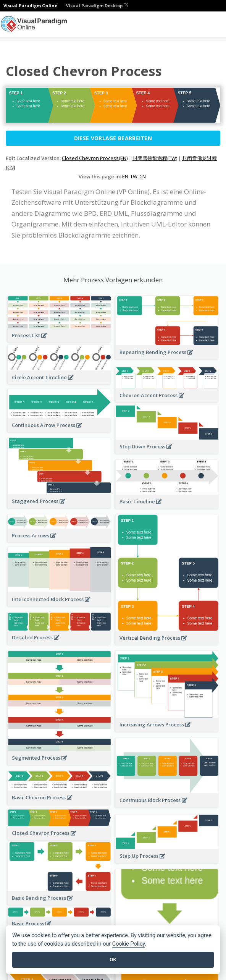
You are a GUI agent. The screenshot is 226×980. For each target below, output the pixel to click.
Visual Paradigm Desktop (97, 6)
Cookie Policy (129, 944)
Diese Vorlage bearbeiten (113, 138)
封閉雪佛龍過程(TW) (155, 158)
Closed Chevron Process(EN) (95, 158)
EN (125, 176)
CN (143, 176)
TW (134, 176)
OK (113, 960)
